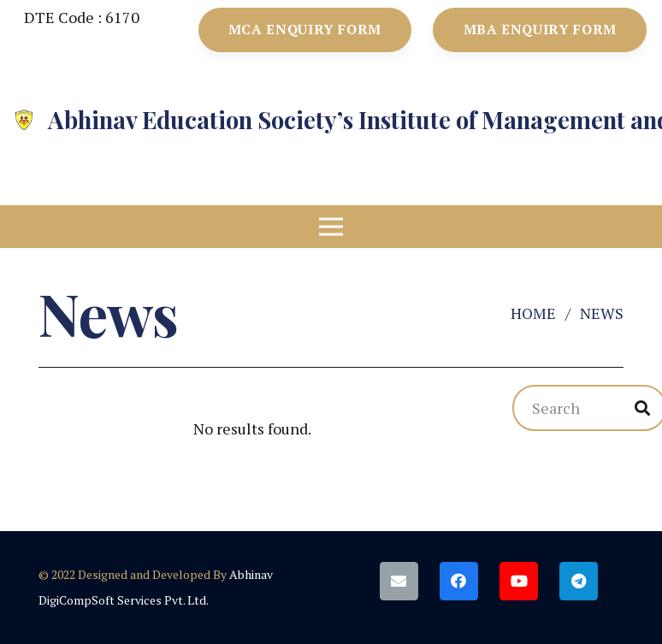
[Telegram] (579, 581)
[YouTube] (519, 581)
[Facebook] (459, 581)
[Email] (399, 581)
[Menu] (331, 227)
